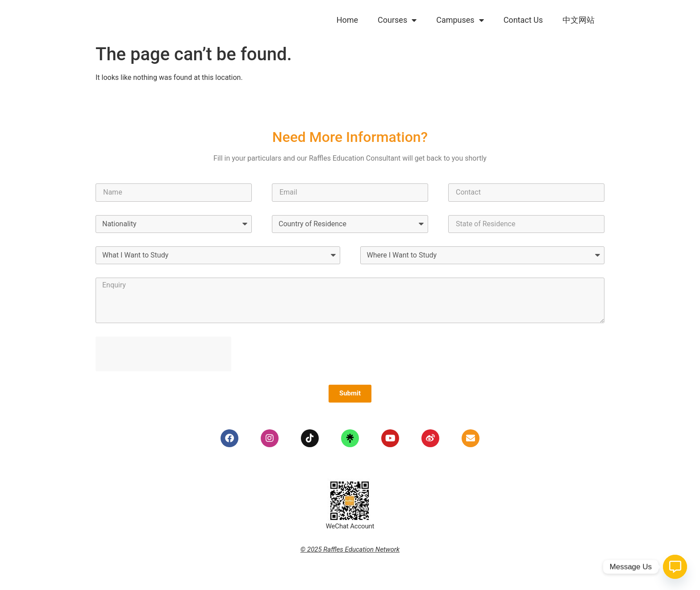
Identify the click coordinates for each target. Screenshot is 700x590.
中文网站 (579, 20)
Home (347, 20)
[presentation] (163, 354)
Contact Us (523, 20)
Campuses (460, 20)
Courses (397, 20)
